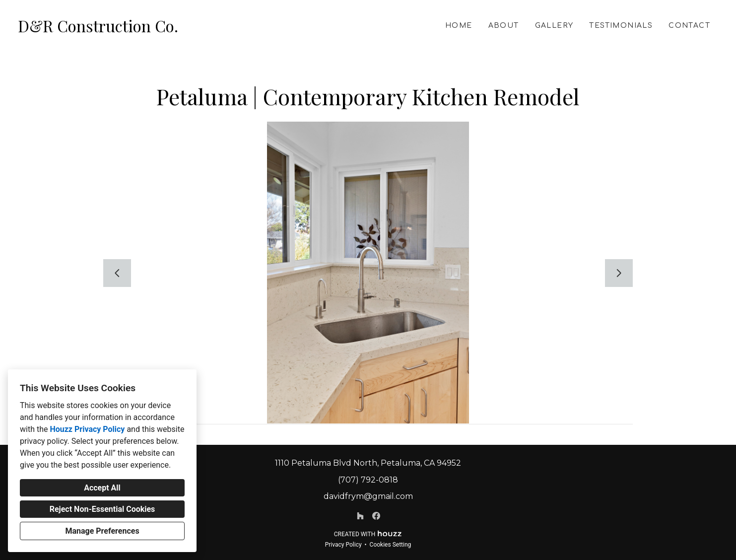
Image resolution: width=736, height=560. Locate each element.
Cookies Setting (391, 545)
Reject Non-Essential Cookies (102, 509)
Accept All (102, 488)
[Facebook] (376, 516)
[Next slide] (619, 273)
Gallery (554, 26)
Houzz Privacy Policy (87, 429)
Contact (689, 26)
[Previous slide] (117, 273)
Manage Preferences (102, 531)
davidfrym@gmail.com (368, 496)
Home (459, 26)
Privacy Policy (343, 545)
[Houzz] (360, 516)
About (504, 26)
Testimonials (621, 26)
